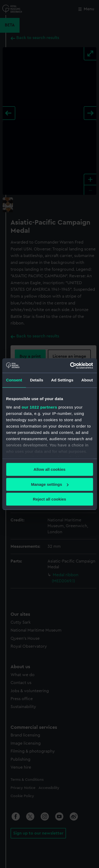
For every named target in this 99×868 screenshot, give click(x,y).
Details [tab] (37, 380)
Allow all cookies (49, 469)
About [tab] (87, 380)
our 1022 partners (39, 407)
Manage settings (50, 484)
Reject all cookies (50, 499)
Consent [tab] (14, 380)
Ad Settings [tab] (62, 380)
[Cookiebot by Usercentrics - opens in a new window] (70, 366)
